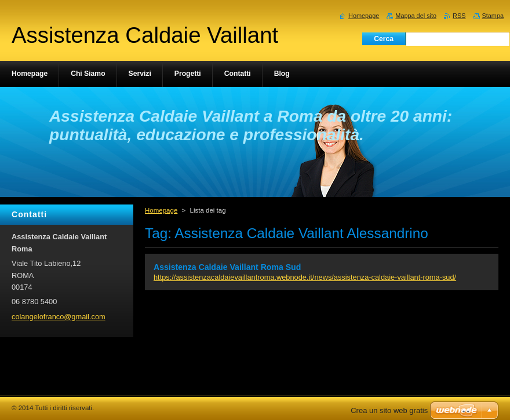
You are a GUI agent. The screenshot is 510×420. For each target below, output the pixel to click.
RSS (459, 16)
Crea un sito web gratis (389, 410)
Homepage (161, 210)
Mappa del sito (416, 16)
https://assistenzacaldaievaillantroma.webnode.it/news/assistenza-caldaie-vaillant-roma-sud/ (305, 277)
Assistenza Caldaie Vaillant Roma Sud (227, 267)
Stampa (493, 16)
